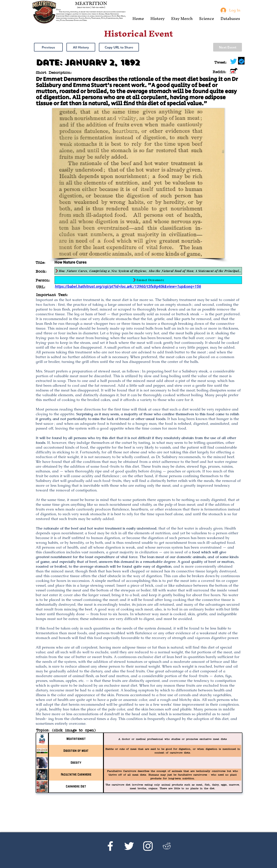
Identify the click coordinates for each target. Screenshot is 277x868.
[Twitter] (129, 846)
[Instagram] (148, 846)
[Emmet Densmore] (148, 280)
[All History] (81, 47)
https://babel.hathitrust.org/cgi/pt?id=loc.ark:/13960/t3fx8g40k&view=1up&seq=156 (128, 286)
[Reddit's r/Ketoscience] (167, 846)
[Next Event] (228, 47)
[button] (158, 19)
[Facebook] (110, 846)
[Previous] (48, 47)
